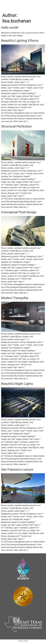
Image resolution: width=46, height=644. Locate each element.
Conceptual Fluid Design (19, 212)
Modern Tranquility (15, 298)
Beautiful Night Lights (17, 384)
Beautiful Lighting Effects (20, 41)
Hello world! (10, 28)
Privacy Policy (23, 641)
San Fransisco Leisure (17, 469)
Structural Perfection (16, 126)
